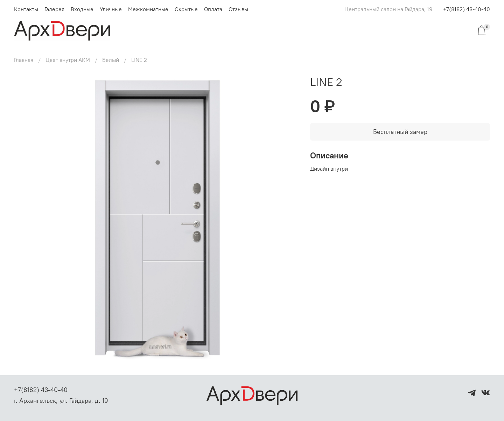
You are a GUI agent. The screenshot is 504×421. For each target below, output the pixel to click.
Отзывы (238, 9)
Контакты (26, 9)
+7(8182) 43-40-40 (467, 9)
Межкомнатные (148, 9)
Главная (24, 60)
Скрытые (186, 9)
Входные (82, 9)
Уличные (111, 9)
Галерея (54, 9)
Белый (111, 60)
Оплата (213, 9)
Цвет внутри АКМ (68, 60)
